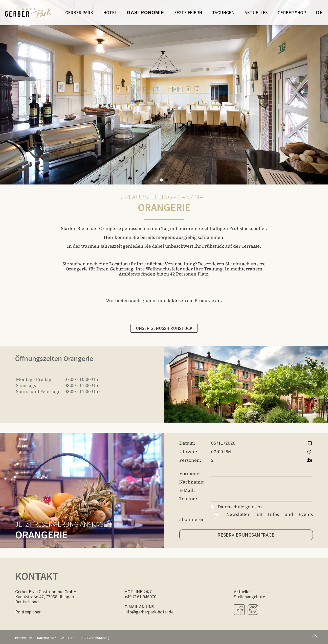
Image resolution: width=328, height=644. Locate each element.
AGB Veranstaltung (95, 638)
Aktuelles (256, 13)
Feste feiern (188, 13)
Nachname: (192, 482)
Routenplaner (28, 612)
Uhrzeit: (188, 452)
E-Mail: (187, 490)
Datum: (187, 443)
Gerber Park (79, 13)
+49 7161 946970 (140, 597)
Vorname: (190, 474)
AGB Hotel (69, 638)
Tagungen (223, 13)
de (320, 13)
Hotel (110, 13)
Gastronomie (146, 13)
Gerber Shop (292, 13)
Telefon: (188, 499)
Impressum (24, 638)
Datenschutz (47, 638)
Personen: (190, 460)
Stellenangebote (249, 597)
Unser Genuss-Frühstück (164, 328)
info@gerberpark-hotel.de (149, 612)
